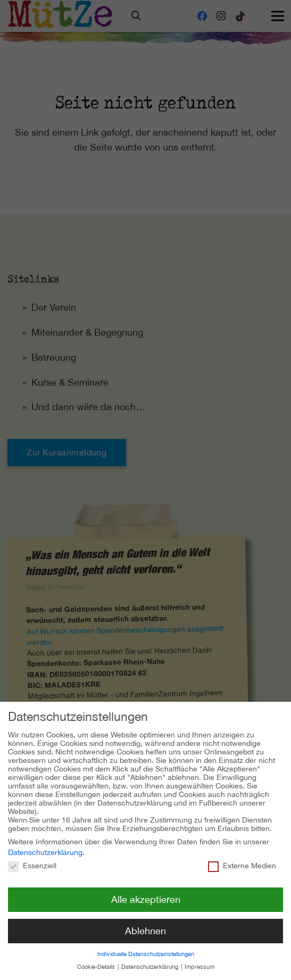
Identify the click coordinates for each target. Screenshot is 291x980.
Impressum (199, 959)
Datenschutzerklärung (45, 844)
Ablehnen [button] (145, 923)
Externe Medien (242, 858)
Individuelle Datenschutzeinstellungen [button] (146, 946)
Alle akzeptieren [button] (146, 891)
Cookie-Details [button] (97, 959)
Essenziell (32, 858)
